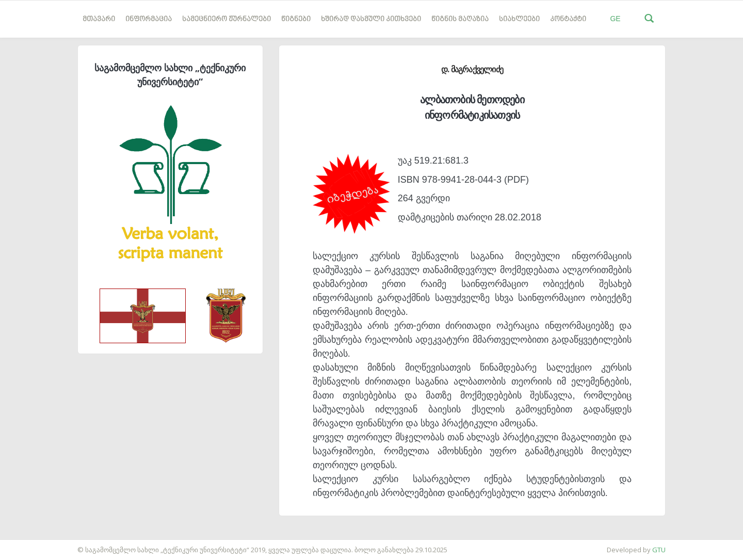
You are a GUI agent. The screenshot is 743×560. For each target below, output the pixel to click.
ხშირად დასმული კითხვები (371, 19)
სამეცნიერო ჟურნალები (227, 19)
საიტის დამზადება (30, 545)
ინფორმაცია (149, 19)
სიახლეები (519, 19)
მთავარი (99, 19)
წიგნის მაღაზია (460, 19)
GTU (659, 550)
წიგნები (296, 19)
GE (615, 19)
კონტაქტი (568, 19)
